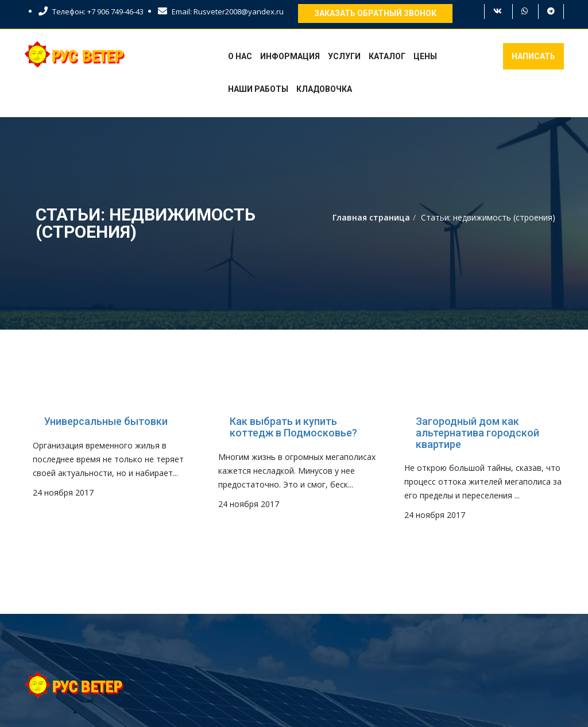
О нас (240, 56)
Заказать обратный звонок (375, 13)
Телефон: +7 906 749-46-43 (91, 11)
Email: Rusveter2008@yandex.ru (221, 11)
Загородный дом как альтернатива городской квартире (477, 433)
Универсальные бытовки (106, 421)
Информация (290, 56)
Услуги (344, 56)
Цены (425, 56)
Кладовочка (324, 89)
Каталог (387, 56)
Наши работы (258, 89)
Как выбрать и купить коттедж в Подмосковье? (293, 427)
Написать (533, 56)
